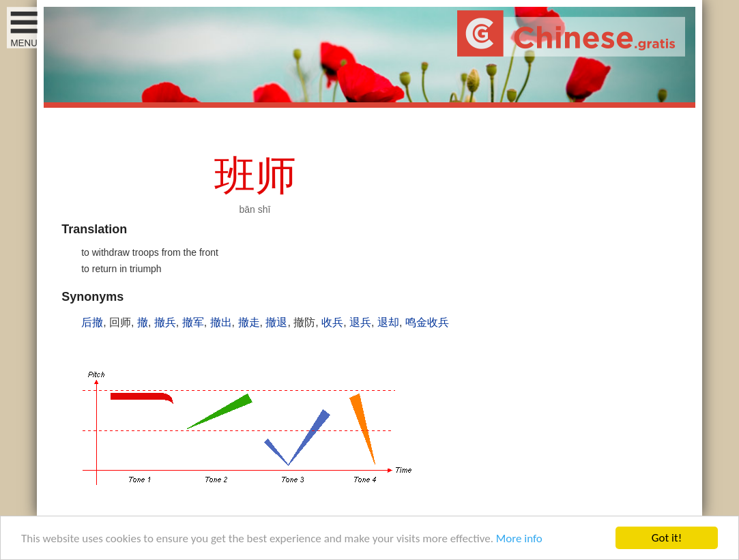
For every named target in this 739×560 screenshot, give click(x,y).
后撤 (92, 322)
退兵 (360, 322)
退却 (388, 322)
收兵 (332, 322)
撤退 (276, 322)
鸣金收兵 (427, 322)
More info (519, 539)
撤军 (193, 322)
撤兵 (165, 322)
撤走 (249, 322)
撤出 (221, 322)
